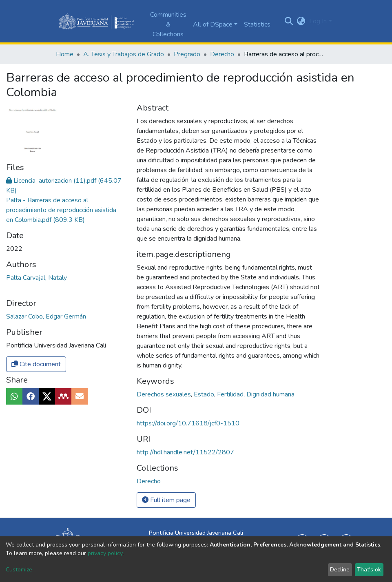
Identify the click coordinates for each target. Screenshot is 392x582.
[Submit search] (289, 21)
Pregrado (187, 54)
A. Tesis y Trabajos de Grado (124, 54)
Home (65, 54)
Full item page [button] (166, 500)
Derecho (222, 54)
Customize (19, 570)
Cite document (36, 364)
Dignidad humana (270, 394)
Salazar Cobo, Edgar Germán (46, 316)
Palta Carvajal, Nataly (37, 278)
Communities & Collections (168, 24)
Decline (340, 570)
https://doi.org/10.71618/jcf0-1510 (188, 423)
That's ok (369, 570)
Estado (205, 394)
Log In (318, 21)
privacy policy (105, 553)
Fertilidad (231, 394)
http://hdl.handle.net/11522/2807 (185, 452)
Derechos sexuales (165, 394)
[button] (301, 21)
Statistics (257, 24)
